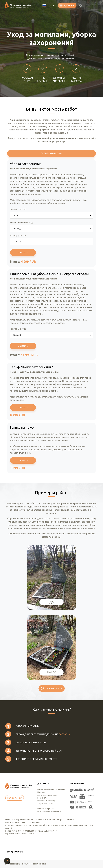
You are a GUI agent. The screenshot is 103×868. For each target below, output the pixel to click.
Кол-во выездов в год (21, 222)
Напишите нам (15, 798)
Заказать (23, 253)
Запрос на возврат (46, 804)
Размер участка (18, 236)
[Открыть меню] (94, 5)
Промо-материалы (46, 809)
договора (64, 734)
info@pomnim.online (16, 852)
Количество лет (18, 209)
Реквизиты (42, 798)
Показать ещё (54, 688)
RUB (53, 5)
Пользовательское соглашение (51, 789)
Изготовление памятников (49, 811)
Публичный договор (46, 801)
